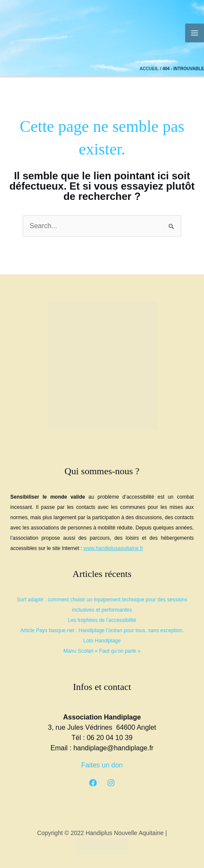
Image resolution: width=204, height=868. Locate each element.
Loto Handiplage (102, 641)
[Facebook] (93, 783)
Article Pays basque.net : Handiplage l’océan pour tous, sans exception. (102, 630)
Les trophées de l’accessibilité (102, 620)
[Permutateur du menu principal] (195, 33)
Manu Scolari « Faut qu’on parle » (102, 651)
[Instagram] (111, 783)
